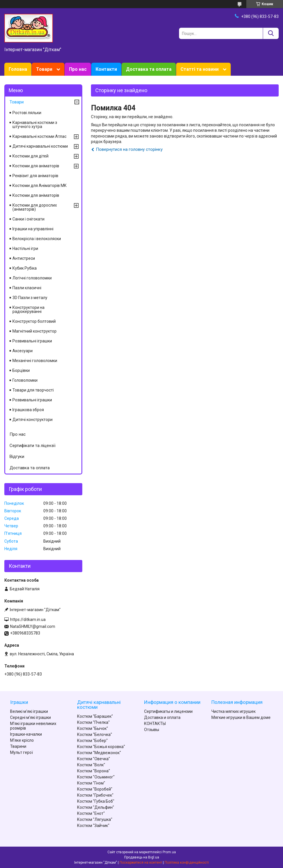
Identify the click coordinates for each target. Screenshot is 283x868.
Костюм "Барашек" (95, 716)
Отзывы (152, 730)
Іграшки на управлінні (33, 229)
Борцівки (21, 370)
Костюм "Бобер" (92, 741)
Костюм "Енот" (91, 813)
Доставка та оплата (149, 69)
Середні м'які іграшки (30, 717)
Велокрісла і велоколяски (37, 239)
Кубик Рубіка (25, 268)
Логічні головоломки (32, 278)
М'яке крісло (22, 740)
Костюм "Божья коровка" (101, 747)
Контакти (106, 69)
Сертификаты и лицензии (168, 711)
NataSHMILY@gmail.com (33, 626)
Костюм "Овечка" (94, 759)
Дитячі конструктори (32, 420)
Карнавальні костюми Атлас (39, 136)
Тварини (18, 746)
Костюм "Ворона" (94, 771)
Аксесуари (23, 351)
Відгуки (17, 457)
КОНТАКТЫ (155, 724)
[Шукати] (271, 33)
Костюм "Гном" (91, 783)
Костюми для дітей (30, 156)
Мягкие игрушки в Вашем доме (241, 717)
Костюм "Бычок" (93, 728)
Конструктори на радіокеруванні (28, 309)
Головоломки (25, 380)
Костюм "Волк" (91, 765)
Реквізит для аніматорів (35, 176)
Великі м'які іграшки (29, 711)
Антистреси (24, 258)
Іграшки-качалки (26, 734)
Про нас (78, 69)
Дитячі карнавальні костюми (40, 146)
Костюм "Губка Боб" (96, 801)
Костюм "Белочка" (95, 735)
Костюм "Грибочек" (95, 795)
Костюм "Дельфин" (96, 807)
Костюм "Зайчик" (93, 826)
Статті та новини (200, 69)
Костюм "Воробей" (95, 789)
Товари (44, 69)
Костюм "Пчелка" (93, 722)
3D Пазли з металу (30, 298)
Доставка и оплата (162, 717)
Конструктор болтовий (34, 321)
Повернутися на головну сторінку (129, 149)
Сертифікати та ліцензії (32, 446)
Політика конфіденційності (187, 863)
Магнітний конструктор (35, 331)
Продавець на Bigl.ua (142, 857)
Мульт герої (22, 752)
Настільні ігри (25, 248)
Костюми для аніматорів (36, 166)
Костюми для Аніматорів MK (39, 186)
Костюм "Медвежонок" (99, 753)
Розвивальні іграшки (32, 341)
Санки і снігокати (28, 219)
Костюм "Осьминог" (96, 777)
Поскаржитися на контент (141, 863)
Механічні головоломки (35, 361)
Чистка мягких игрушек (233, 711)
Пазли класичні (27, 288)
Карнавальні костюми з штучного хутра (35, 125)
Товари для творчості (33, 390)
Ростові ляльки (27, 113)
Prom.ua (169, 852)
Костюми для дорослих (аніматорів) (35, 207)
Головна (18, 69)
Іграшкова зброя (28, 410)
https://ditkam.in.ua (28, 620)
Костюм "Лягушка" (95, 819)
